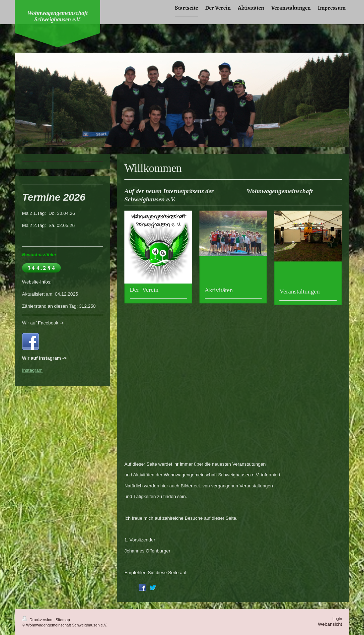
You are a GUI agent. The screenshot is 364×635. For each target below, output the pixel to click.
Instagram (32, 370)
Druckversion (38, 620)
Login (337, 619)
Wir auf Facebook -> (43, 323)
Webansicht (330, 624)
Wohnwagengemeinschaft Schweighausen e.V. (58, 16)
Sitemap (63, 620)
